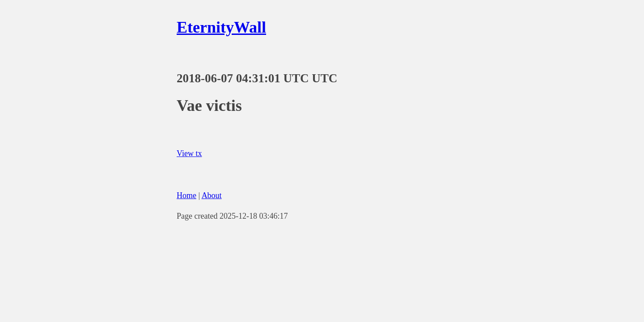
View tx (189, 153)
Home (186, 195)
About (212, 195)
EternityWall (221, 27)
